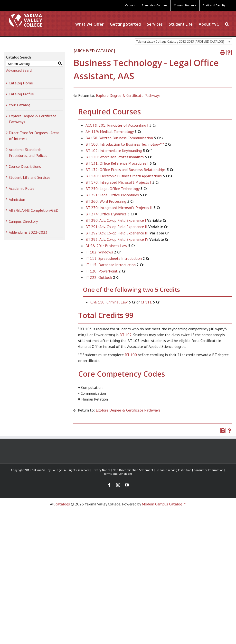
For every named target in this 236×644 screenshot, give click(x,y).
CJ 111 (146, 302)
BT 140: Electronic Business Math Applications (124, 176)
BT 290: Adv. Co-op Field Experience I (116, 220)
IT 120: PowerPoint (102, 271)
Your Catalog (19, 105)
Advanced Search (20, 70)
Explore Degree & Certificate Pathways (128, 95)
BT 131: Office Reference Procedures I (117, 163)
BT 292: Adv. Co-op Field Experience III (117, 233)
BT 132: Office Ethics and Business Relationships (126, 170)
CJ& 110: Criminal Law (109, 302)
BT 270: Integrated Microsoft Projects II (119, 208)
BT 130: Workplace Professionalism (115, 157)
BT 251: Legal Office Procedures (112, 195)
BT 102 (126, 335)
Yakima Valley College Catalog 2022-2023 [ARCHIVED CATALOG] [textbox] (180, 42)
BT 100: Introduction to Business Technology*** (125, 144)
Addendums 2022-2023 (28, 232)
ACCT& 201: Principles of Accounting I (117, 125)
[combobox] (183, 41)
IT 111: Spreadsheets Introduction (114, 258)
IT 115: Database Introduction (111, 265)
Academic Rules (22, 188)
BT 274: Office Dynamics (106, 214)
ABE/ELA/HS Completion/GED (34, 210)
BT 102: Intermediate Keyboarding (114, 151)
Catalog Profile (21, 94)
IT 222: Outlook (99, 277)
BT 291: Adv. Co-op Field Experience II (116, 227)
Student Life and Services (30, 177)
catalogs (63, 504)
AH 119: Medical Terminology (109, 131)
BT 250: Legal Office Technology (112, 189)
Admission (17, 199)
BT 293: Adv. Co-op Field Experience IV (117, 239)
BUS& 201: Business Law (106, 246)
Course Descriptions (25, 166)
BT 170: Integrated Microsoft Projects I (118, 182)
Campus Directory (23, 221)
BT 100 (131, 355)
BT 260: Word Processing (106, 201)
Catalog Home (21, 83)
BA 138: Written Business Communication (119, 138)
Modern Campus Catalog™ (164, 504)
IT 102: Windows (99, 252)
